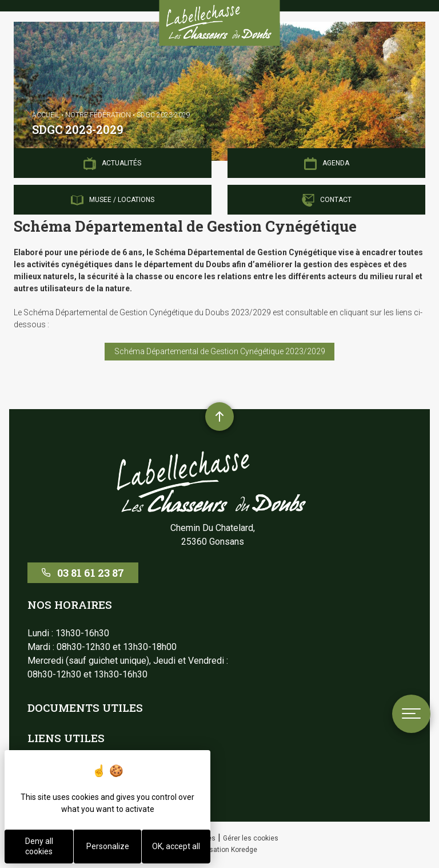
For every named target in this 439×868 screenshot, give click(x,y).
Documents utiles (85, 708)
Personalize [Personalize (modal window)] (108, 846)
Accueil (46, 115)
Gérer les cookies (251, 838)
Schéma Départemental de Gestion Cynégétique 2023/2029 (220, 351)
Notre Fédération (98, 115)
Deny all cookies (39, 846)
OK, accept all (176, 846)
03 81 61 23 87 (83, 573)
